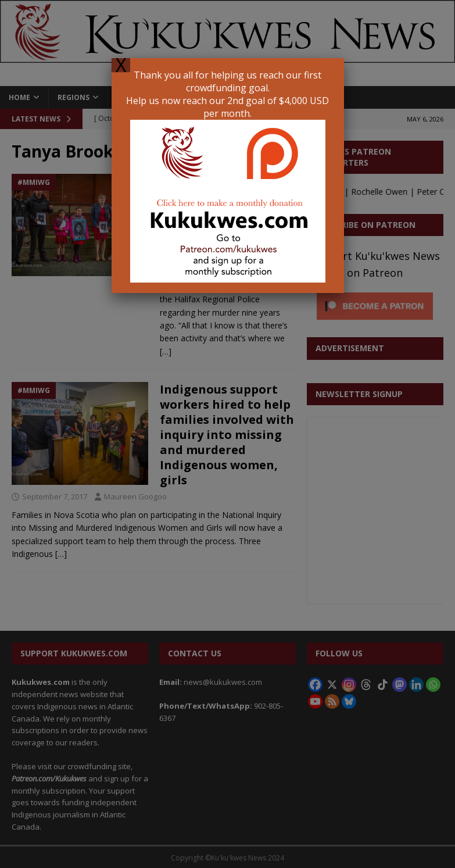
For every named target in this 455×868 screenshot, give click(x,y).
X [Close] (121, 65)
